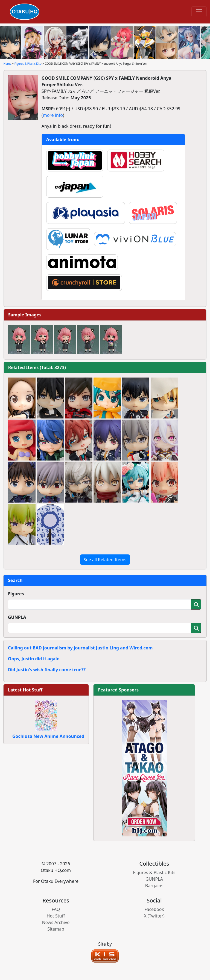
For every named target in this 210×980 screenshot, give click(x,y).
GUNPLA (17, 617)
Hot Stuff (56, 916)
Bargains (154, 886)
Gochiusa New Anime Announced (48, 736)
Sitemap (56, 929)
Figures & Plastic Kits (28, 64)
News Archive (56, 922)
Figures (16, 594)
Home (7, 64)
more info (53, 115)
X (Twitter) (154, 916)
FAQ (56, 909)
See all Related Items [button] (105, 560)
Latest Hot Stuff (25, 690)
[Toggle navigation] (199, 12)
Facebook (154, 909)
